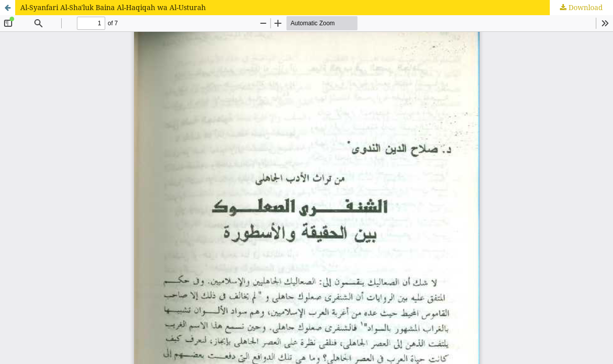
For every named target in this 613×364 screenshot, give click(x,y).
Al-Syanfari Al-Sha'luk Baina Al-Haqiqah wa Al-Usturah (113, 7)
